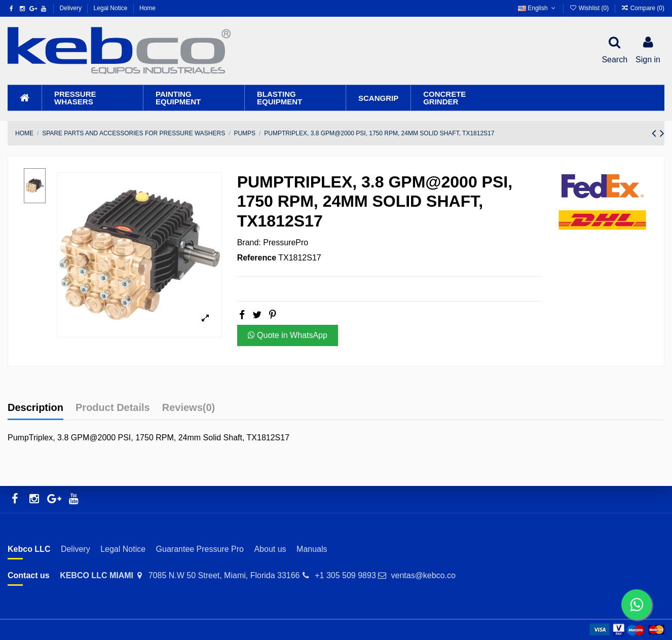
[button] (92, 98)
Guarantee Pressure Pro (200, 549)
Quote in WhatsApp (288, 335)
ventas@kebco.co (423, 575)
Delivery (72, 8)
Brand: (249, 242)
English (537, 8)
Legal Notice (111, 8)
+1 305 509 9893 (345, 575)
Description (35, 407)
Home (147, 8)
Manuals (312, 549)
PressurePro (286, 242)
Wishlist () (590, 8)
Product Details (113, 407)
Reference (257, 258)
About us (270, 549)
